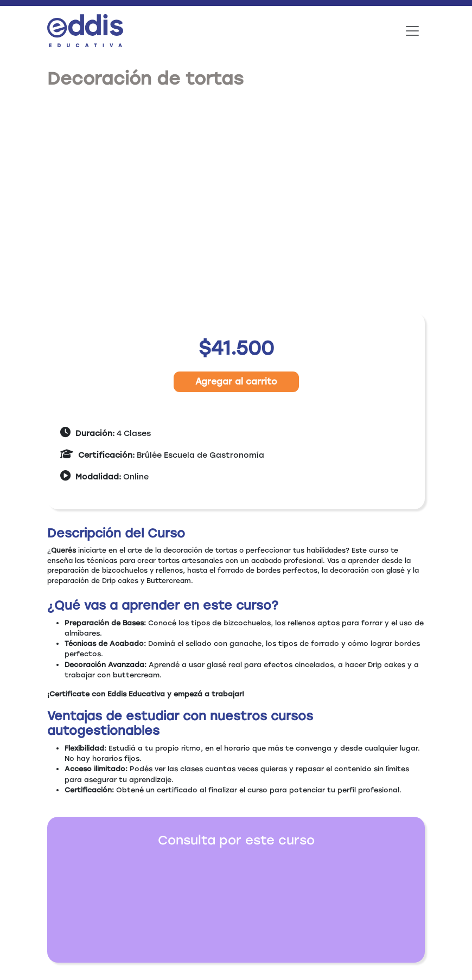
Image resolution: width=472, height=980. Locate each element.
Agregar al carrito (236, 382)
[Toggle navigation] (412, 31)
